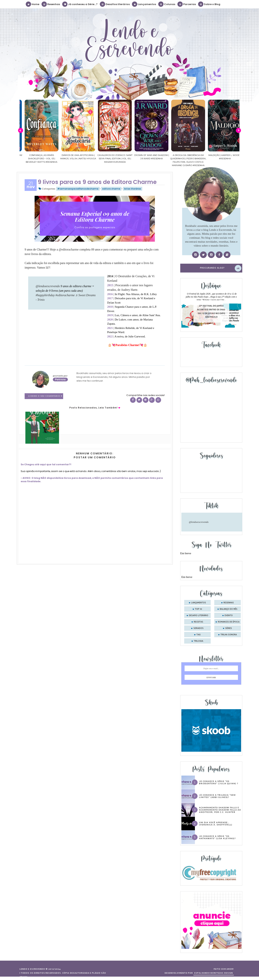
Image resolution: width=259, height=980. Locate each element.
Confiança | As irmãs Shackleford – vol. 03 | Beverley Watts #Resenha (72, 159)
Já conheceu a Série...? (80, 4)
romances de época (229, 622)
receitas (198, 622)
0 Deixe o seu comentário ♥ (45, 396)
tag (198, 635)
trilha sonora (229, 635)
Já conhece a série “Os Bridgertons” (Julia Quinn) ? (219, 782)
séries (229, 628)
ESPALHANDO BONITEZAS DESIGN (214, 973)
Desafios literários (115, 4)
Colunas (167, 4)
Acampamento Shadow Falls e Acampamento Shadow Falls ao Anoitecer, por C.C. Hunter (220, 810)
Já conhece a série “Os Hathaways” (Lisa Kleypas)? (217, 837)
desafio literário (199, 616)
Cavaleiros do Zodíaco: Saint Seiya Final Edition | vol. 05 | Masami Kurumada (146, 159)
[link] (69, 249)
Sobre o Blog (209, 4)
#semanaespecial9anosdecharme (78, 189)
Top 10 (198, 609)
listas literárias (133, 189)
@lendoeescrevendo (48, 286)
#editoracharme (65, 295)
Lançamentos (144, 4)
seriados (198, 628)
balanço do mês (229, 609)
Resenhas (51, 4)
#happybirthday (45, 295)
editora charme (111, 189)
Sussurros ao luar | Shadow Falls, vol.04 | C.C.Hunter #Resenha (36, 159)
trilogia (198, 641)
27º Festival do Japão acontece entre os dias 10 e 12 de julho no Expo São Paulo (211, 311)
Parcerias (187, 4)
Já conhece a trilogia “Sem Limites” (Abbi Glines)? (217, 796)
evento (229, 616)
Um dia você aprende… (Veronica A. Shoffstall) (216, 824)
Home (33, 4)
